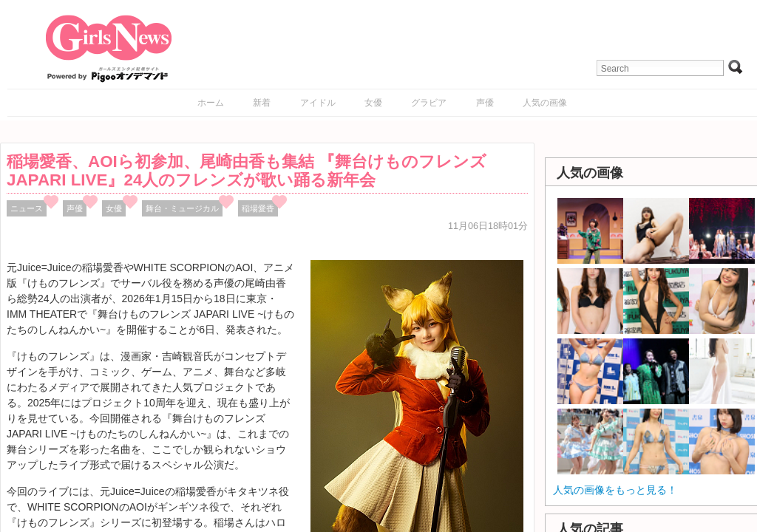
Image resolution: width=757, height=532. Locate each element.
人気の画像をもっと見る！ (615, 490)
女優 (373, 103)
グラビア (429, 103)
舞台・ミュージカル (182, 208)
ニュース (27, 208)
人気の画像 (545, 103)
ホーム (211, 103)
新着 (262, 103)
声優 (485, 103)
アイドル (318, 103)
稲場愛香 (258, 208)
